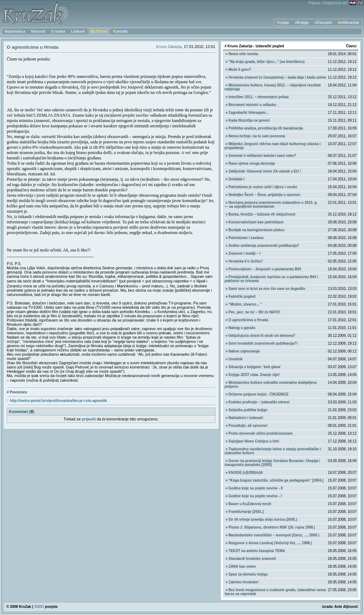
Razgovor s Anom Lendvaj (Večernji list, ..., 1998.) (270, 543)
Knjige (283, 22)
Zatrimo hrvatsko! (243, 582)
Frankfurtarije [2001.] (246, 512)
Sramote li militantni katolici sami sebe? (262, 156)
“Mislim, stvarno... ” (245, 304)
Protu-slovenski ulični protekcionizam (261, 433)
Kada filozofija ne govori (249, 120)
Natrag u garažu (242, 328)
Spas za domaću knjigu (248, 574)
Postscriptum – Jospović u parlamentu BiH (265, 269)
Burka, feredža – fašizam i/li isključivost (262, 214)
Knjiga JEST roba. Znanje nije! (254, 375)
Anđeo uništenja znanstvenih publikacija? (264, 246)
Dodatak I (237, 179)
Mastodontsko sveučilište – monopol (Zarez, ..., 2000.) (274, 535)
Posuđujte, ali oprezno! (248, 426)
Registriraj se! (335, 3)
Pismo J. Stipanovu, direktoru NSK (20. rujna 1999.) (272, 527)
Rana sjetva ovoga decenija (252, 163)
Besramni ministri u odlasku (252, 105)
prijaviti (89, 419)
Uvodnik (235, 359)
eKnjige (302, 22)
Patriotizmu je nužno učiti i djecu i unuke (263, 187)
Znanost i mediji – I (245, 253)
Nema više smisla (243, 54)
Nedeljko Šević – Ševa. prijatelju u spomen (264, 195)
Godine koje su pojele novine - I (255, 496)
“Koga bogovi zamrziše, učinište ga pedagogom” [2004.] (276, 480)
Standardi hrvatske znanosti (252, 559)
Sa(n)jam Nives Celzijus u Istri (254, 441)
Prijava (314, 3)
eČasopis (323, 22)
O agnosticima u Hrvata (248, 320)
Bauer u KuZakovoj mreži (250, 504)
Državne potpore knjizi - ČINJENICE (259, 394)
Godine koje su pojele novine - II (256, 488)
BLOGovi (99, 31)
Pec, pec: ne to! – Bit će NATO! (255, 312)
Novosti (38, 31)
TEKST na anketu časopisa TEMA (257, 551)
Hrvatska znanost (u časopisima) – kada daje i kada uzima (277, 77)
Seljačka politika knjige (248, 410)
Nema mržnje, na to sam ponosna (257, 136)
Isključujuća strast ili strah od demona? (262, 336)
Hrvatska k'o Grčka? (246, 261)
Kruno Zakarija (169, 47)
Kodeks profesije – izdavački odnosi (259, 402)
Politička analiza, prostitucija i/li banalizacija (266, 128)
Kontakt (120, 31)
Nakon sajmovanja (244, 351)
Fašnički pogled (242, 296)
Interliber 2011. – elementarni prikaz (259, 97)
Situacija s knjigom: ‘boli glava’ (255, 367)
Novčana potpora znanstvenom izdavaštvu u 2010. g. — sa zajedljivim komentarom (271, 205)
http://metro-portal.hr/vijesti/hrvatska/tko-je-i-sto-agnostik (58, 401)
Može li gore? (240, 70)
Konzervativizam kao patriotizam (256, 222)
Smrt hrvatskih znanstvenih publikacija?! (263, 343)
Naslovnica (15, 31)
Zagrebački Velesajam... (248, 113)
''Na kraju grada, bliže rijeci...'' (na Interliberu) (267, 62)
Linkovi (78, 31)
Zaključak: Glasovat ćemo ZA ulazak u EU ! (265, 171)
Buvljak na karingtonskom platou (256, 230)
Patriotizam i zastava (246, 238)
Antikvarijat (348, 22)
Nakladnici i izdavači (246, 418)
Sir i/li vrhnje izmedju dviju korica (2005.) (263, 519)
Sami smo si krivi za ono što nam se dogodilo (267, 289)
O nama (58, 31)
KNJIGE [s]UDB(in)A (246, 473)
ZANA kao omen (242, 566)
